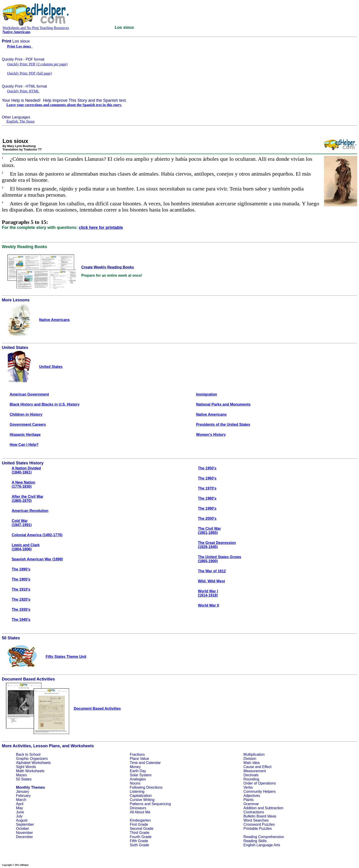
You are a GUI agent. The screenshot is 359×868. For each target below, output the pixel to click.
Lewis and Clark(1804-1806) (26, 547)
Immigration (207, 394)
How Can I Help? (24, 445)
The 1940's (21, 620)
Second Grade (142, 829)
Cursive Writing (142, 800)
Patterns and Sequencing (150, 804)
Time (134, 763)
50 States (24, 779)
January (23, 792)
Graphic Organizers (32, 759)
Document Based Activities (97, 709)
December (24, 837)
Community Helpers (259, 792)
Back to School (28, 754)
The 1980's (207, 498)
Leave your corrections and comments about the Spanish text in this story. (64, 105)
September (25, 824)
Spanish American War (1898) (37, 559)
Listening (137, 792)
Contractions (254, 812)
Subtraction (274, 808)
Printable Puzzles (258, 829)
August (22, 820)
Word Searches (256, 820)
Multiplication (254, 754)
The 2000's (207, 518)
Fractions (137, 754)
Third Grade (140, 833)
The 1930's (21, 609)
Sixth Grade (139, 845)
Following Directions (146, 787)
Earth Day (138, 771)
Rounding (251, 779)
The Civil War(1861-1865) (209, 531)
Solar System (141, 775)
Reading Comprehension (264, 837)
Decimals (251, 775)
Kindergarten (140, 820)
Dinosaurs (138, 808)
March (21, 800)
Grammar (251, 804)
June (20, 812)
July (19, 816)
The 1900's (21, 579)
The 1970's (207, 488)
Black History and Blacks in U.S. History (45, 404)
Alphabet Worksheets (33, 763)
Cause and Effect (257, 767)
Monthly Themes (30, 787)
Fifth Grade (139, 841)
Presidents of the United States (223, 425)
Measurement (255, 771)
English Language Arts (262, 845)
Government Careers (28, 425)
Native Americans (211, 414)
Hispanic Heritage (25, 435)
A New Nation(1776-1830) (23, 484)
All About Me (140, 812)
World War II (208, 605)
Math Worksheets (30, 771)
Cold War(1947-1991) (22, 523)
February (23, 796)
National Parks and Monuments (223, 404)
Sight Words (26, 767)
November (24, 833)
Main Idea (251, 763)
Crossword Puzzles (259, 824)
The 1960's (207, 478)
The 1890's (21, 569)
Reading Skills (255, 841)
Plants (248, 800)
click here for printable (101, 228)
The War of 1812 (212, 571)
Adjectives (252, 796)
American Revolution (30, 511)
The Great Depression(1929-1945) (217, 545)
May (19, 808)
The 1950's (207, 468)
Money (135, 767)
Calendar (153, 763)
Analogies (138, 779)
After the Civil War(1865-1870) (27, 499)
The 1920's (21, 599)
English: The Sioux (20, 121)
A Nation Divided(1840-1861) (26, 470)
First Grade (139, 824)
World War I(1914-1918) (208, 593)
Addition (250, 808)
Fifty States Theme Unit (66, 657)
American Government (29, 394)
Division (250, 759)
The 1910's (21, 589)
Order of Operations (260, 783)
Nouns (135, 783)
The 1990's (207, 508)
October (23, 829)
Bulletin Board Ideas (260, 816)
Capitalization (141, 796)
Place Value (139, 759)
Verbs (248, 787)
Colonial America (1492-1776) (37, 535)
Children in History (26, 414)
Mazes (21, 775)
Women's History (211, 435)
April (20, 804)
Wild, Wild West (211, 581)
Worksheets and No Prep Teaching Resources (36, 28)
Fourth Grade (141, 837)
